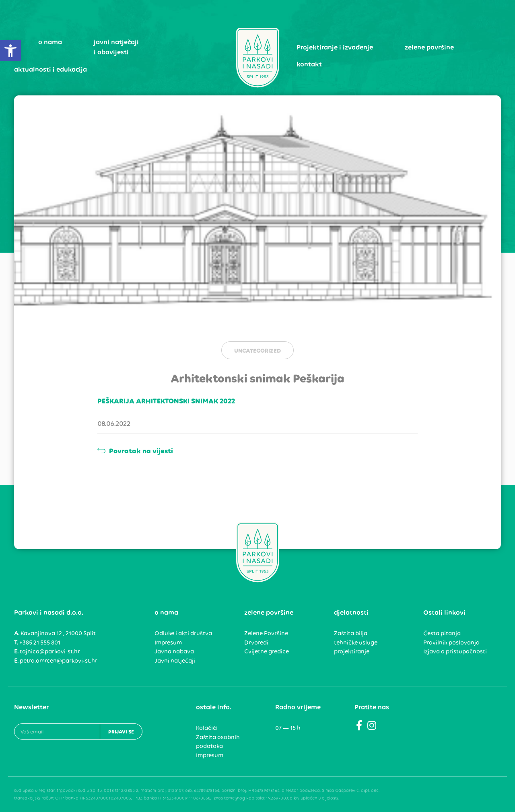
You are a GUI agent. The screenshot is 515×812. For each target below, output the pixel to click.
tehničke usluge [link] (356, 643)
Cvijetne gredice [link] (267, 651)
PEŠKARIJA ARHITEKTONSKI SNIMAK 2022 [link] (166, 401)
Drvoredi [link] (256, 643)
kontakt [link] (309, 64)
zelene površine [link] (429, 47)
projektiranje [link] (352, 651)
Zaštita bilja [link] (351, 633)
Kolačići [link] (207, 728)
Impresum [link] (168, 643)
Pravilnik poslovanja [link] (451, 643)
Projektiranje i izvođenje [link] (335, 47)
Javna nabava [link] (174, 651)
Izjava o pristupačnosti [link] (455, 651)
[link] (10, 51)
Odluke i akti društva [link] (183, 633)
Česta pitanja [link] (442, 633)
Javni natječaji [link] (175, 661)
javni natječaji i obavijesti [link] (116, 47)
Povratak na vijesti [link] (135, 451)
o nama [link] (50, 42)
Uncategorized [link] (257, 351)
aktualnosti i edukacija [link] (50, 69)
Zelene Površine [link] (266, 633)
